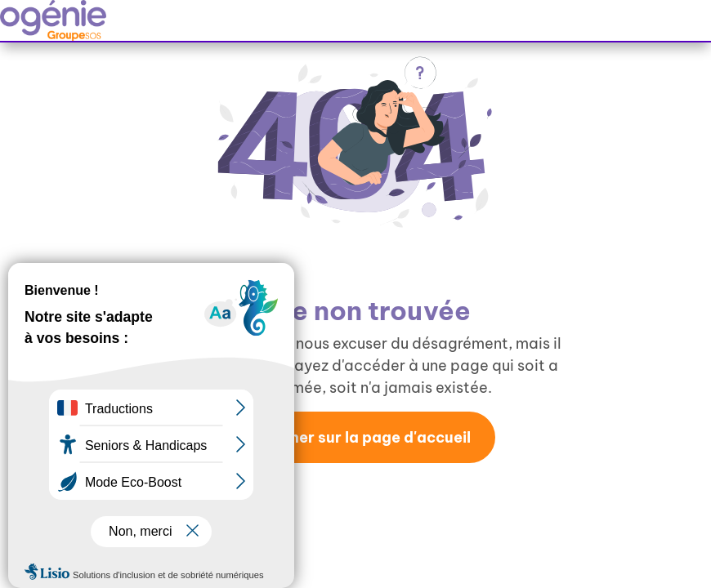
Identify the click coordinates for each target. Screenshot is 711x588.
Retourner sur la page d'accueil (355, 437)
